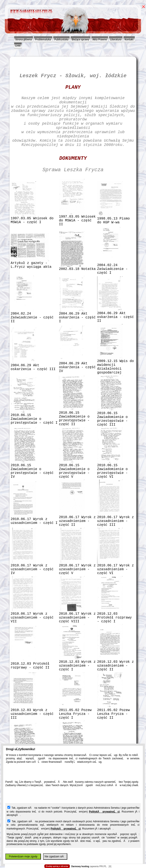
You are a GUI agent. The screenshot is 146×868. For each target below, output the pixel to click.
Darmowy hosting (80, 866)
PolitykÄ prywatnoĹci (104, 812)
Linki (18, 46)
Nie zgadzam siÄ (55, 857)
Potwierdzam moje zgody (23, 857)
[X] (110, 866)
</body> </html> (71, 21)
